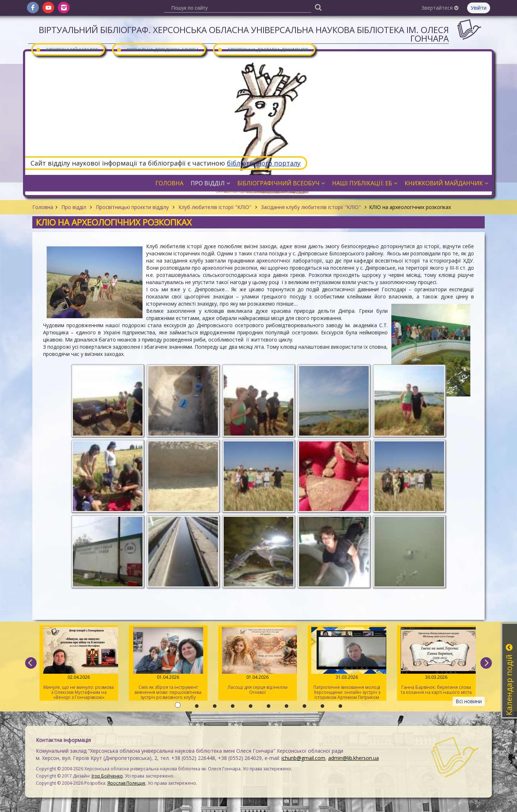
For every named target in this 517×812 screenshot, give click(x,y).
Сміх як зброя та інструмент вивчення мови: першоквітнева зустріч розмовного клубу (168, 664)
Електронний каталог (67, 49)
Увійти (479, 8)
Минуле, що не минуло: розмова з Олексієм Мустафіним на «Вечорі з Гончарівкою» (79, 664)
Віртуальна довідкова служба (158, 49)
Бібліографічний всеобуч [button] (281, 183)
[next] (486, 663)
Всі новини (469, 701)
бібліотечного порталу (264, 163)
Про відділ (74, 207)
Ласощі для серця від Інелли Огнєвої (258, 661)
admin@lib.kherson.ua (353, 758)
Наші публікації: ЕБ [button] (365, 183)
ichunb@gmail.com (303, 758)
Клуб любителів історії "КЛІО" (215, 207)
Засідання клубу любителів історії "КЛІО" (311, 207)
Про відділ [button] (210, 183)
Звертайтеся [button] (440, 8)
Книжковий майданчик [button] (446, 183)
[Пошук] (318, 7)
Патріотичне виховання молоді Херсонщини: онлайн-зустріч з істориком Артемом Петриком (347, 664)
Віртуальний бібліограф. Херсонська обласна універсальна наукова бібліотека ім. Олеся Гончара (244, 34)
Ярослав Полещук (126, 783)
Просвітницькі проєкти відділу (132, 207)
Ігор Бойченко (107, 776)
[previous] (31, 663)
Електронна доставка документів (263, 49)
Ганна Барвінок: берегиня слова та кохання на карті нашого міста (436, 661)
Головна (43, 207)
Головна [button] (169, 183)
